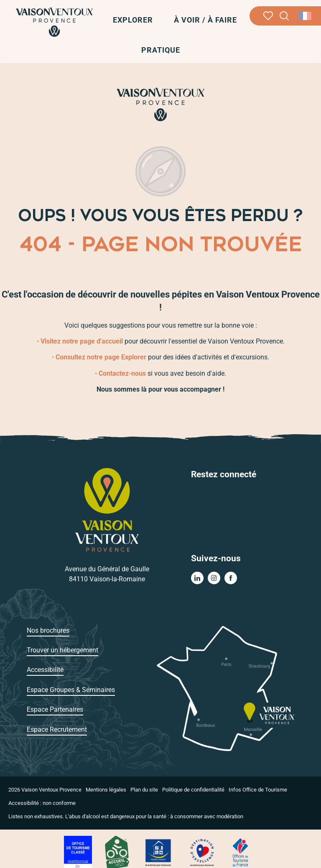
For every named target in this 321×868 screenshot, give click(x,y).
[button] (284, 16)
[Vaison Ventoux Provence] (160, 104)
